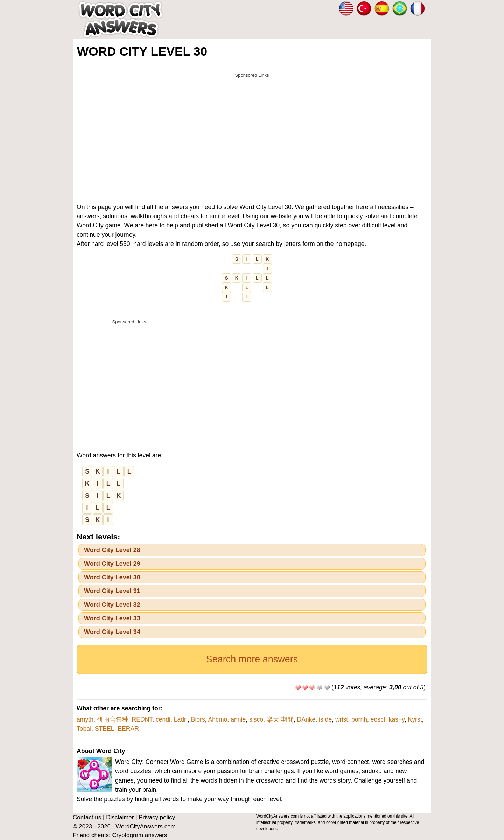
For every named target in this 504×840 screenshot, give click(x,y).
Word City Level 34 (112, 632)
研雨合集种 (113, 719)
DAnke (306, 719)
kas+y (397, 719)
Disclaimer (120, 817)
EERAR (128, 729)
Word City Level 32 (112, 605)
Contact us (87, 817)
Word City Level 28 (112, 550)
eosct (378, 719)
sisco (256, 719)
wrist (342, 719)
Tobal (84, 729)
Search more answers (252, 659)
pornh (359, 719)
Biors (198, 719)
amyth (85, 719)
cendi (163, 719)
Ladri (181, 719)
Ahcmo (218, 719)
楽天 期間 (280, 719)
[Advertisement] (252, 130)
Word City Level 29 (112, 564)
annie (238, 719)
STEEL (105, 729)
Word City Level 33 (112, 618)
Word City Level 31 (112, 591)
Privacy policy (157, 817)
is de (325, 719)
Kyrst (415, 719)
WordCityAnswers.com (146, 827)
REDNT (142, 719)
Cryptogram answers (139, 835)
